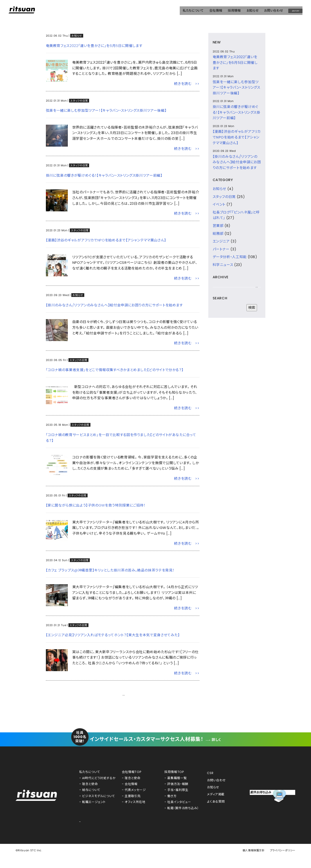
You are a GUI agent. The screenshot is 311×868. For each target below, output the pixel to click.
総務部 (218, 234)
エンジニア (221, 241)
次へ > (194, 694)
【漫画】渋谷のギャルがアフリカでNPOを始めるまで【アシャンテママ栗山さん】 (106, 240)
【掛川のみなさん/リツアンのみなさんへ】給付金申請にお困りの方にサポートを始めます (114, 305)
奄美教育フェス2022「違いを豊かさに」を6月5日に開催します (94, 46)
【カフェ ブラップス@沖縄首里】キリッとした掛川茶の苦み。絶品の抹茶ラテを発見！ (110, 570)
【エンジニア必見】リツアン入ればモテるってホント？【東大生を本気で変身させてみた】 (113, 635)
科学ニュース (223, 265)
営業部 (218, 226)
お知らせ (77, 36)
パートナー (221, 249)
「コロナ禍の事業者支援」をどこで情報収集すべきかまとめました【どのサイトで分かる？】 (115, 370)
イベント (219, 204)
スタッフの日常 (79, 101)
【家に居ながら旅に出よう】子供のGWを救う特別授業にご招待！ (96, 505)
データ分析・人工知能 (230, 257)
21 (141, 694)
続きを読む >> (187, 84)
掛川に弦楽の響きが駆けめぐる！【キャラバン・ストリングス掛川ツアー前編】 (104, 175)
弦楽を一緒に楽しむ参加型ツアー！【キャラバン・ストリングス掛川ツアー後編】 (106, 111)
